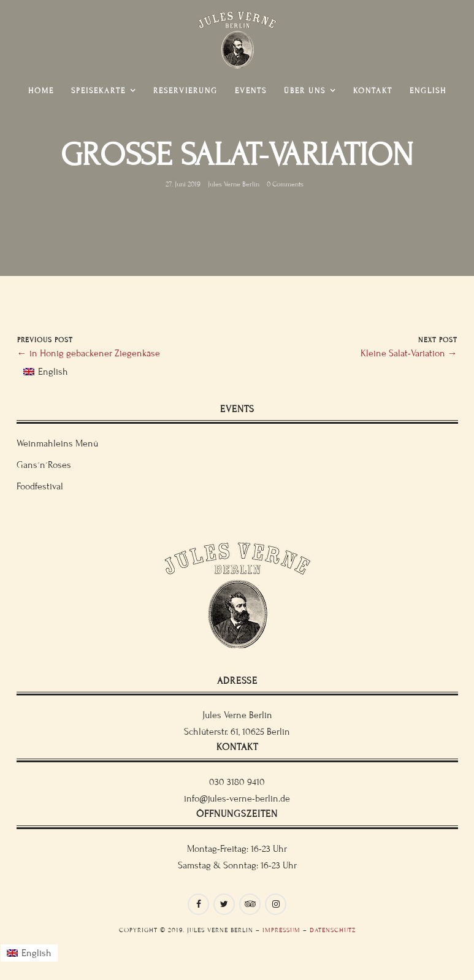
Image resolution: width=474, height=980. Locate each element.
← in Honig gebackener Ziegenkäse (89, 353)
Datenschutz (333, 930)
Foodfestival (40, 486)
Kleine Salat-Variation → (409, 353)
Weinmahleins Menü (57, 443)
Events (251, 91)
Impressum (281, 930)
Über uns (305, 91)
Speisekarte (98, 91)
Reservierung (185, 91)
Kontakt (373, 91)
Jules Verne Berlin (234, 184)
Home (41, 91)
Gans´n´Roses (44, 465)
